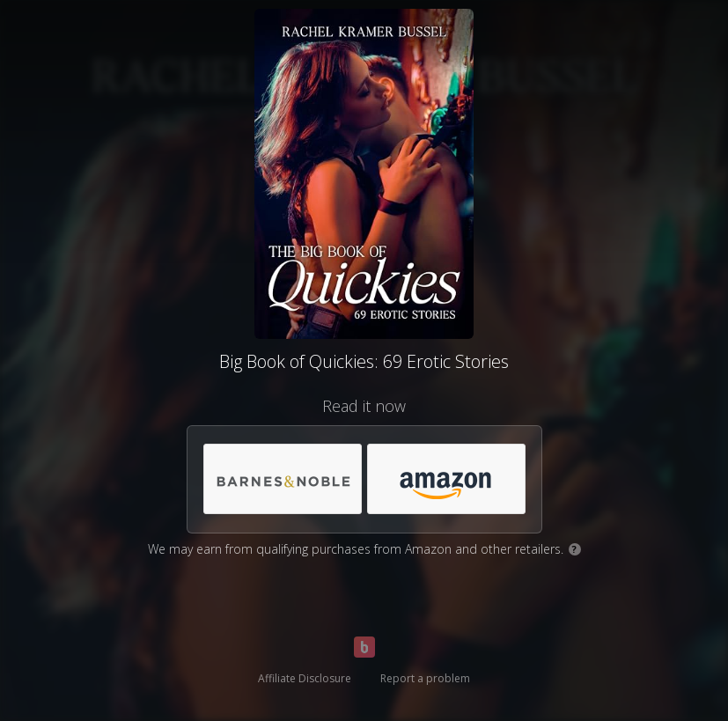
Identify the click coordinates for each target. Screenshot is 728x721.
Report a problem (425, 678)
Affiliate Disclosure (305, 678)
